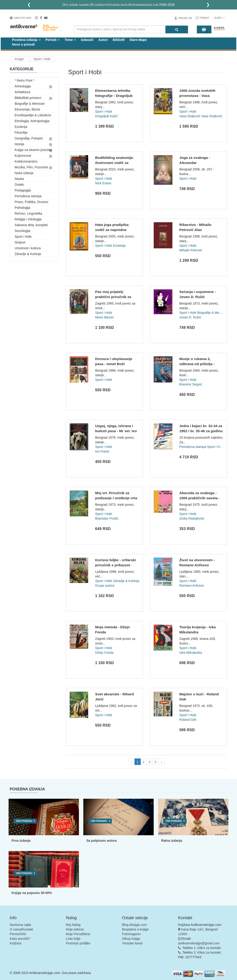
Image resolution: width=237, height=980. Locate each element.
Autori (103, 40)
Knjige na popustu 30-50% (32, 893)
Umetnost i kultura (28, 248)
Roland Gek (188, 720)
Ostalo (19, 185)
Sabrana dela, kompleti (31, 225)
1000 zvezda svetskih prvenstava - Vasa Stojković (197, 96)
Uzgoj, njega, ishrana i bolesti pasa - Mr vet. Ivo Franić (116, 431)
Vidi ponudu (24, 821)
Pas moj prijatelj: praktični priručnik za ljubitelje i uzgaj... (113, 297)
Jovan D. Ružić (190, 317)
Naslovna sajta (20, 925)
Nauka (19, 179)
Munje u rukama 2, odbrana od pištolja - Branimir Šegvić (197, 364)
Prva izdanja (21, 841)
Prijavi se (185, 18)
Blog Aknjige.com (134, 925)
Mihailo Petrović (191, 250)
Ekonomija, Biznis (27, 109)
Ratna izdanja (172, 841)
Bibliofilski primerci (28, 98)
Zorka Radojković (192, 518)
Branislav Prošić (107, 518)
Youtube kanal (132, 943)
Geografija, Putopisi (29, 138)
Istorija (19, 144)
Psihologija (22, 208)
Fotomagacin (131, 934)
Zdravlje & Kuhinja (28, 254)
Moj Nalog (73, 925)
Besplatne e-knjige (135, 929)
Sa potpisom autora (101, 841)
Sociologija (22, 231)
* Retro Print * (25, 80)
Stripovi (20, 242)
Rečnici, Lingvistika (28, 213)
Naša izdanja (24, 173)
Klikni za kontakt (209, 948)
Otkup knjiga (131, 939)
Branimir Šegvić (191, 384)
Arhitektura (22, 92)
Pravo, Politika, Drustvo (31, 202)
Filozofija (21, 133)
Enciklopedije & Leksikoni (33, 115)
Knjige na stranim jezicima (33, 150)
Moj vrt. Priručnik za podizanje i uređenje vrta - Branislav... (116, 498)
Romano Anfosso (192, 586)
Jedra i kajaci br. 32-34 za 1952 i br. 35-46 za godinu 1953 (201, 431)
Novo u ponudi (23, 44)
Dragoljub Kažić (106, 116)
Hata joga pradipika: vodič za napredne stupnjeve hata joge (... (114, 230)
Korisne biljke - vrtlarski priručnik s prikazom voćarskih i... (115, 565)
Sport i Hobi (23, 237)
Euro (220, 18)
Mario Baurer (104, 317)
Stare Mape (138, 40)
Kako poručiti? (20, 939)
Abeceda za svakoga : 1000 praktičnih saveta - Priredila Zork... (200, 498)
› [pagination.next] (162, 762)
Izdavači (87, 40)
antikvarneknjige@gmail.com (199, 943)
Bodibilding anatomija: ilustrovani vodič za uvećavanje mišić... (114, 163)
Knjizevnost (23, 156)
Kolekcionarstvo (26, 161)
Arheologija (23, 86)
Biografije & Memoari (30, 104)
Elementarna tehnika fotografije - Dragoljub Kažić (114, 96)
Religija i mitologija (28, 219)
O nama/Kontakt (21, 929)
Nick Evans (103, 183)
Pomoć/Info (18, 934)
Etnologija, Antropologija (32, 121)
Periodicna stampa (28, 196)
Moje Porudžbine (78, 934)
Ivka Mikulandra (191, 653)
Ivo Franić (102, 451)
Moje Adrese (75, 929)
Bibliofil (119, 40)
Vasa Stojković (190, 116)
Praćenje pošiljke (78, 943)
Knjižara (16, 943)
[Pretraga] (177, 29)
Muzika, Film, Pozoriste (31, 167)
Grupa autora (105, 586)
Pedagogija (23, 190)
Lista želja (73, 939)
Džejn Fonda (104, 653)
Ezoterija (21, 127)
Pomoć (205, 18)
